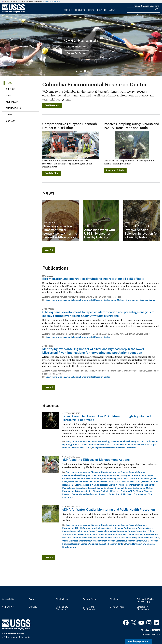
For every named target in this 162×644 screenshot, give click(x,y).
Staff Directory (52, 105)
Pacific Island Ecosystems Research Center (83, 488)
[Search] (157, 10)
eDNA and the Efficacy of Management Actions (96, 460)
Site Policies (62, 599)
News (91, 10)
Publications (13, 108)
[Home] (13, 12)
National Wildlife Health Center (119, 535)
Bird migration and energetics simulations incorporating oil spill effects (93, 279)
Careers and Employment (89, 608)
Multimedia (12, 102)
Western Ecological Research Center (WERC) (114, 491)
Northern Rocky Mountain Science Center (135, 485)
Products (80, 10)
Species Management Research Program (111, 475)
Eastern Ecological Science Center (119, 479)
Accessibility (8, 599)
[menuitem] (68, 9)
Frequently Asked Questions (146, 6)
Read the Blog (52, 173)
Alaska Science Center (142, 475)
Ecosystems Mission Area (58, 300)
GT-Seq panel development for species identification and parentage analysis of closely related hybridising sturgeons (98, 314)
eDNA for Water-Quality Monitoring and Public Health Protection (109, 510)
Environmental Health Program (126, 441)
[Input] (144, 10)
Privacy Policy (90, 599)
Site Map (114, 599)
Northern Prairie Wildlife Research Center (96, 485)
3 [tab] (85, 71)
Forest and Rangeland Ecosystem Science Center (119, 531)
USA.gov (33, 607)
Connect (102, 10)
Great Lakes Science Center (128, 482)
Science (68, 10)
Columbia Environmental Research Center (90, 300)
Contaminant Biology (101, 441)
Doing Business (117, 607)
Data (9, 96)
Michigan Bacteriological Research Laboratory (114, 448)
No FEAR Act (8, 607)
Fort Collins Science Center (101, 482)
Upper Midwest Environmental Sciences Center (133, 300)
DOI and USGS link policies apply (146, 600)
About (112, 10)
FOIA (31, 599)
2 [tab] (81, 71)
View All (49, 250)
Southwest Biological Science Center (121, 488)
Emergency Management (143, 608)
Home (9, 83)
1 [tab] (77, 71)
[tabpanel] (81, 45)
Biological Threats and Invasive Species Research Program (118, 472)
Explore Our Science (77, 53)
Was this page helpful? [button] (139, 641)
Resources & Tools (115, 170)
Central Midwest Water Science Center (91, 445)
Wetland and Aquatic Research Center (97, 494)
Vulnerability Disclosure (62, 608)
